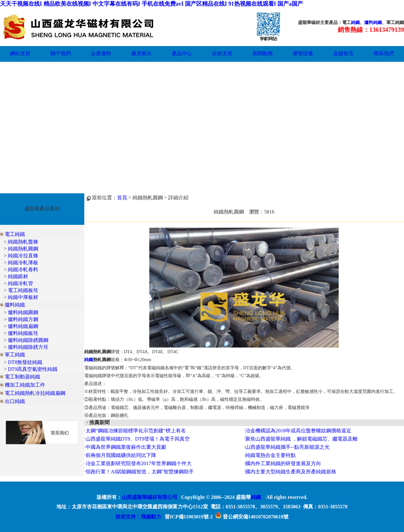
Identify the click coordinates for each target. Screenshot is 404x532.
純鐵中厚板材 (23, 297)
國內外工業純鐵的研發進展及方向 (283, 463)
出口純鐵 (15, 401)
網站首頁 (20, 53)
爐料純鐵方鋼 (23, 319)
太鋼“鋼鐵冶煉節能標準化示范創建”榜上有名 (136, 431)
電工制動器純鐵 (22, 377)
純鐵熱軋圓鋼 (23, 249)
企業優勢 (101, 53)
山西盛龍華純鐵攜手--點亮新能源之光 (287, 447)
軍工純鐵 (15, 355)
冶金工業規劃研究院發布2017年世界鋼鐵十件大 (139, 463)
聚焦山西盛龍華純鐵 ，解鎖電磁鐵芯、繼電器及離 (301, 439)
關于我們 (61, 53)
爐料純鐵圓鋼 (23, 312)
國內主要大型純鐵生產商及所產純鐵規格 (291, 472)
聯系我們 (384, 53)
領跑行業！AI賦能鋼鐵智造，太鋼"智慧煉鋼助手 (140, 472)
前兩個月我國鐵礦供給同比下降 (121, 455)
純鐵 (355, 23)
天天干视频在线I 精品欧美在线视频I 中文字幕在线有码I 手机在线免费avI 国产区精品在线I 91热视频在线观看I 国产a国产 (151, 4)
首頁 (122, 198)
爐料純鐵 (373, 23)
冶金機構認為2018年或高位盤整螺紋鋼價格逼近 (298, 431)
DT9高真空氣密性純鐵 (33, 369)
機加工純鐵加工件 (25, 385)
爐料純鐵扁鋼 (23, 326)
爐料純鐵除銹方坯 (28, 347)
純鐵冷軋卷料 (23, 269)
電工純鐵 (15, 234)
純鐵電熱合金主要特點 (270, 455)
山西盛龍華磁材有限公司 (150, 497)
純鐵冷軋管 (21, 283)
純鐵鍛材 (18, 276)
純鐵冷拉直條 (23, 256)
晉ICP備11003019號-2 (189, 517)
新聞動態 (263, 53)
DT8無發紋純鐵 (25, 362)
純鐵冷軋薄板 (23, 263)
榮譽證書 (303, 53)
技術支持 (222, 53)
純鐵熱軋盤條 (23, 242)
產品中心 (182, 53)
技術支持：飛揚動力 (138, 517)
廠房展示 (141, 53)
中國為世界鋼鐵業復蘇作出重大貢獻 (126, 447)
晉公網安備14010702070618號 (252, 517)
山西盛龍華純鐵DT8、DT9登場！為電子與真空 (138, 439)
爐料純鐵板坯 (23, 333)
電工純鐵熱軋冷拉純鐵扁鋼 (35, 393)
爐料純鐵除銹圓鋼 (28, 340)
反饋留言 (343, 53)
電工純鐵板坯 (23, 290)
